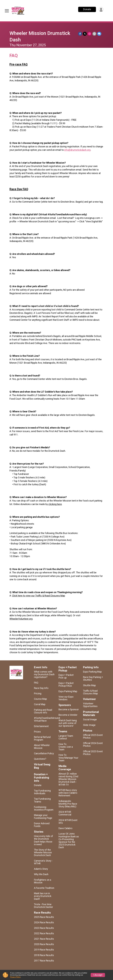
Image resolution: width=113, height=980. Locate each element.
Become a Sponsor (69, 709)
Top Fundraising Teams (42, 800)
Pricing (38, 694)
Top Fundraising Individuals (42, 792)
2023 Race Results (44, 928)
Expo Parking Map (68, 691)
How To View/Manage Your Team (68, 758)
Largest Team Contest (66, 737)
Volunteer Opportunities (90, 705)
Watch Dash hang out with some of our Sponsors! (68, 723)
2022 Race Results (44, 933)
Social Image (90, 720)
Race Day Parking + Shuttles (93, 679)
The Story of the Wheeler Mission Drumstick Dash (43, 853)
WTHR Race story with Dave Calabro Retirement (68, 793)
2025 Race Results (44, 917)
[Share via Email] (94, 34)
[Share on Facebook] (80, 34)
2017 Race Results (44, 961)
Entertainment (41, 726)
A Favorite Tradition (44, 888)
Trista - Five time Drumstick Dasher (43, 906)
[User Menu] (101, 9)
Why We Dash (41, 874)
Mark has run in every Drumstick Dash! (43, 896)
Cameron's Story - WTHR (43, 862)
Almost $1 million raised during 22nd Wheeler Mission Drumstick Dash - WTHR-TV (68, 779)
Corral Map (40, 704)
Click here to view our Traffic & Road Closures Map (39, 596)
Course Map (40, 699)
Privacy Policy (15, 977)
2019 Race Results (44, 950)
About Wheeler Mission (42, 747)
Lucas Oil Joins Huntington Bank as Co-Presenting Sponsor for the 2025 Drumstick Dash (69, 841)
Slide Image (89, 725)
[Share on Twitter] (85, 34)
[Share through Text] (99, 34)
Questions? (40, 759)
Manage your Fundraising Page (43, 817)
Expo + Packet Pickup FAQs (66, 684)
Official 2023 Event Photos (93, 753)
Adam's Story (41, 869)
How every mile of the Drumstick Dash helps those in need (43, 840)
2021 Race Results (44, 939)
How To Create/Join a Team (66, 747)
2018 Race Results (44, 955)
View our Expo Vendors (66, 698)
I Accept (98, 975)
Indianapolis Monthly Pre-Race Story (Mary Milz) (68, 804)
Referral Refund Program (42, 738)
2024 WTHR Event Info (68, 822)
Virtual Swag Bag (42, 766)
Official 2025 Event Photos (93, 736)
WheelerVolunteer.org (21, 619)
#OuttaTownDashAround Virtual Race (44, 719)
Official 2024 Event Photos (93, 745)
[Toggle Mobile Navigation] (7, 11)
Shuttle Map (89, 685)
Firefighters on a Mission (43, 881)
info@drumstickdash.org (77, 150)
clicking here (55, 504)
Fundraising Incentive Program (44, 808)
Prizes (37, 732)
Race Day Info (41, 688)
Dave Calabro (65, 828)
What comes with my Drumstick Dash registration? (44, 674)
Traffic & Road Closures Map (90, 692)
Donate (87, 9)
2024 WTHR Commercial (65, 813)
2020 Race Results (44, 944)
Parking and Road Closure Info (43, 711)
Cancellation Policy (44, 753)
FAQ (36, 683)
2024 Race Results (44, 922)
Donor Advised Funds (42, 825)
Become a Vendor (68, 715)
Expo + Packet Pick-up (66, 676)
